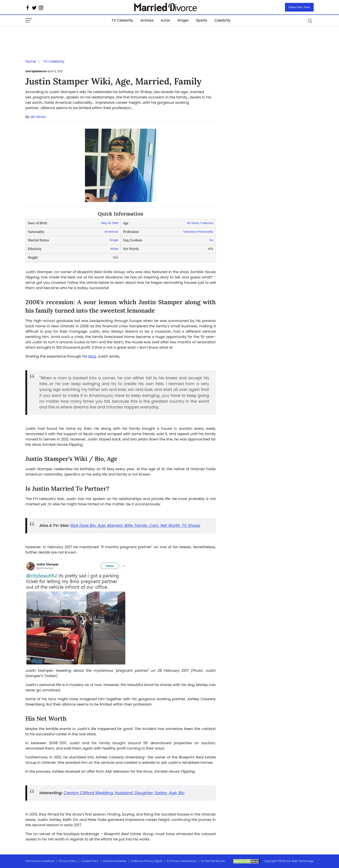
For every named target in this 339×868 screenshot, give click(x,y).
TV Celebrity (122, 20)
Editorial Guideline (115, 861)
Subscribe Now (299, 7)
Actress (147, 20)
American (111, 232)
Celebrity (223, 20)
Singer (183, 20)
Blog (92, 356)
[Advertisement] (61, 35)
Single (114, 240)
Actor (165, 20)
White (114, 249)
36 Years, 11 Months (200, 223)
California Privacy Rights (147, 861)
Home (31, 61)
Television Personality (198, 232)
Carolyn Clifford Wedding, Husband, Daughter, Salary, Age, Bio (124, 793)
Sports (201, 20)
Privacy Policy (68, 861)
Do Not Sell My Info (213, 861)
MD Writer (38, 117)
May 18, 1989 (110, 223)
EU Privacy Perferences (182, 861)
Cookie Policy (90, 861)
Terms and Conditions (40, 861)
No (211, 240)
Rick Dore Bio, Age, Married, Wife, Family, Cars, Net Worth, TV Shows (135, 526)
